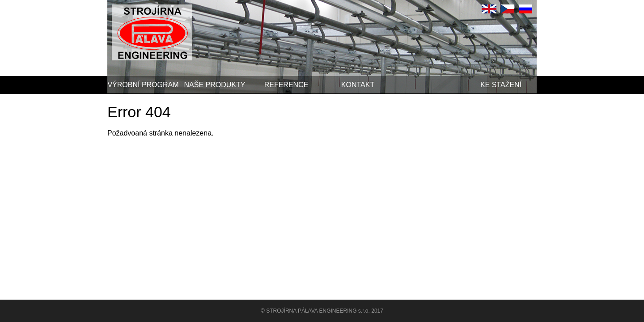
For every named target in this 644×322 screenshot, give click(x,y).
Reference (286, 85)
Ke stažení (501, 85)
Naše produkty (215, 85)
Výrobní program (143, 85)
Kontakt (358, 85)
